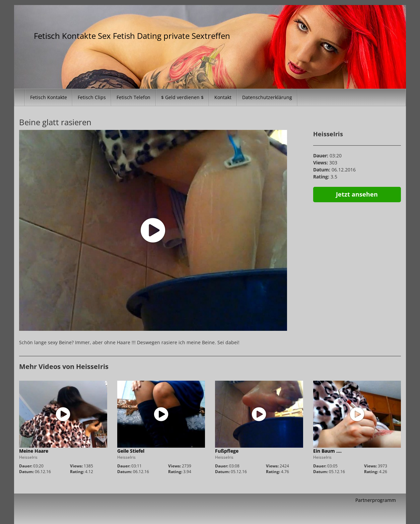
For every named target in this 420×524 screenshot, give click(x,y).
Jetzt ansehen (357, 194)
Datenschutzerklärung (267, 97)
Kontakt (223, 97)
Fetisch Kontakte (49, 97)
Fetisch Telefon (133, 97)
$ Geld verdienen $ (182, 97)
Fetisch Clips (92, 97)
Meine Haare (34, 451)
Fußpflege (227, 451)
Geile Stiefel (131, 451)
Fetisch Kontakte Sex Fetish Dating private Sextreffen (132, 36)
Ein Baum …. (327, 451)
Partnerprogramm (376, 500)
